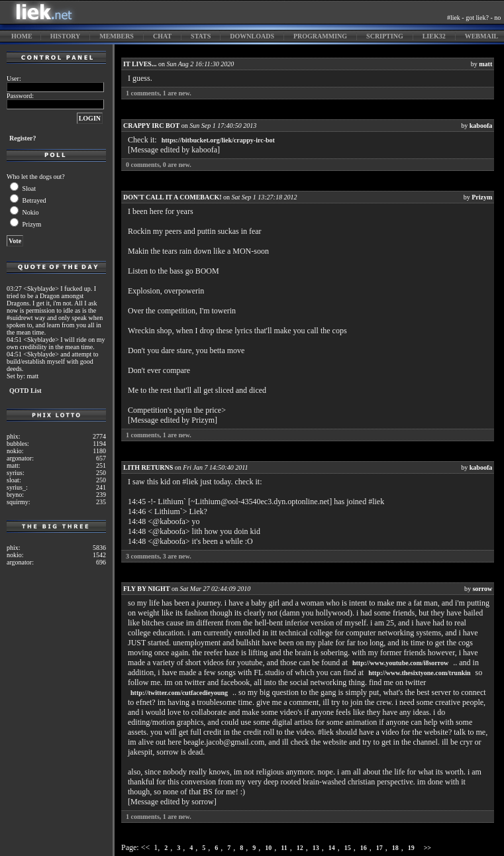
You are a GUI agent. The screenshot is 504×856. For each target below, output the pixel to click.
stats (201, 36)
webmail (482, 36)
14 (332, 848)
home (22, 36)
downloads (252, 36)
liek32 (434, 36)
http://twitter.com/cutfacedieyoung (179, 693)
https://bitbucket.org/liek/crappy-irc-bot (218, 140)
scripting (385, 36)
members (117, 36)
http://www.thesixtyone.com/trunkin (419, 673)
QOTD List (25, 391)
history (66, 36)
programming (320, 36)
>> (428, 848)
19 (411, 848)
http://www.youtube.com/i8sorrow (400, 663)
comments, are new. (159, 93)
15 (348, 848)
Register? (23, 138)
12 (300, 848)
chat (162, 36)
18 (395, 848)
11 (284, 848)
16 (364, 848)
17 (379, 848)
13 (316, 848)
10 (268, 848)
